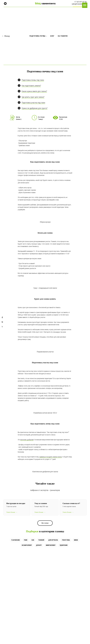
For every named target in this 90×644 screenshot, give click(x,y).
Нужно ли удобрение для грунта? (35, 108)
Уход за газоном (41, 503)
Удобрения (64, 545)
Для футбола (53, 540)
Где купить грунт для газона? (33, 97)
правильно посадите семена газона (51, 457)
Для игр (39, 545)
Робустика (66, 540)
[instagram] (5, 4)
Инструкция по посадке (16, 503)
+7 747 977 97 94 (80, 2)
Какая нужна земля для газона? (34, 91)
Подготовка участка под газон (33, 103)
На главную (63, 36)
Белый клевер (27, 545)
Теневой (41, 540)
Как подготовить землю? (31, 86)
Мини (76, 540)
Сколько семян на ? (71, 503)
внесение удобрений (27, 440)
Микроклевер (51, 545)
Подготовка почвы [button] (38, 36)
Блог (52, 36)
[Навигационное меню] (85, 5)
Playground (16, 540)
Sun (33, 540)
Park (26, 540)
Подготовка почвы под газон (33, 80)
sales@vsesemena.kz (79, 4)
